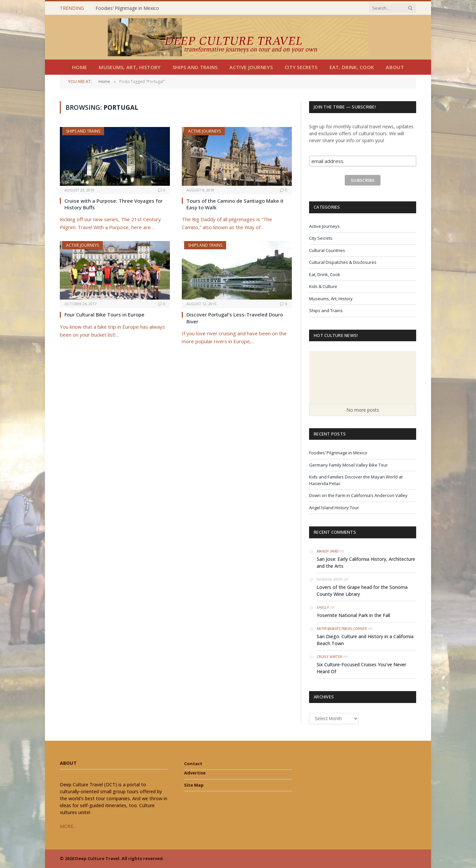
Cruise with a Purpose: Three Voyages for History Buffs (114, 204)
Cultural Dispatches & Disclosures (343, 262)
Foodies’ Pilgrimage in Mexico (127, 8)
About (395, 67)
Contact (193, 764)
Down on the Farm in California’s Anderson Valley (358, 495)
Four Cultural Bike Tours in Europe (104, 314)
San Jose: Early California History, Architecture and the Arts (366, 562)
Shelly (323, 607)
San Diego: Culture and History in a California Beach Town (365, 640)
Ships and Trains (195, 67)
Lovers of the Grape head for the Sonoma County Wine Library (362, 591)
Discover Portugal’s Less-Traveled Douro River (235, 318)
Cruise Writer (329, 657)
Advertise (195, 773)
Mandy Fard (328, 551)
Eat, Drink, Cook (352, 67)
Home (79, 67)
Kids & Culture (323, 286)
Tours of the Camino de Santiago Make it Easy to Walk (235, 204)
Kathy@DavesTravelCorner (342, 628)
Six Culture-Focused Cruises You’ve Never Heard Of (361, 668)
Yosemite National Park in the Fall (353, 615)
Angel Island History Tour (334, 508)
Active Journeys (251, 67)
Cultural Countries (327, 250)
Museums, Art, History (130, 67)
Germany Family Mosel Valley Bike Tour (348, 465)
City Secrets (301, 67)
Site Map (194, 785)
